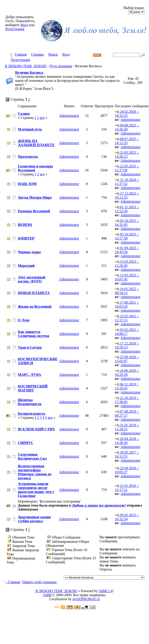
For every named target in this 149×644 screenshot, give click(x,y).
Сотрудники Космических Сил (32, 456)
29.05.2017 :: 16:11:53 (127, 454)
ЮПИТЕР (26, 238)
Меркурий (26, 266)
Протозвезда (28, 157)
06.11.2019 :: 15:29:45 (127, 386)
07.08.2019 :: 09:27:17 (127, 414)
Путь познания (61, 66)
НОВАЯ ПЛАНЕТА (34, 293)
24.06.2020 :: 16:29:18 (127, 373)
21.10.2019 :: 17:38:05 (127, 400)
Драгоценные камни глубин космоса (34, 519)
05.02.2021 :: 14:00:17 (127, 332)
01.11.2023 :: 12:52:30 (127, 209)
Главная (21, 55)
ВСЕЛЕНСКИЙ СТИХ (36, 429)
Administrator (69, 116)
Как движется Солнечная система (33, 334)
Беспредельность (32, 414)
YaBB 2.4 (106, 591)
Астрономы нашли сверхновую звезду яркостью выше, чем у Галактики (36, 490)
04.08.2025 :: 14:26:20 (127, 127)
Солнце (24, 114)
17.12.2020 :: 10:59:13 (127, 345)
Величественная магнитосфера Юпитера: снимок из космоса (35, 472)
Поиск (53, 55)
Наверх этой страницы (39, 582)
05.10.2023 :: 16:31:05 (127, 223)
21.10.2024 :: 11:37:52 (127, 182)
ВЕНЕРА (25, 225)
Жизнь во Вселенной (35, 306)
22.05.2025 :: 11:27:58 (127, 168)
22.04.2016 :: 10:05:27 (127, 470)
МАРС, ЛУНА (29, 375)
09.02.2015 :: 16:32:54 (127, 517)
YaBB (47, 595)
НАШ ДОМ (27, 184)
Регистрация (15, 29)
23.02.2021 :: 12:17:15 (127, 318)
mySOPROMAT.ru (86, 599)
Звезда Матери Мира (35, 197)
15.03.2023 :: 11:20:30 (127, 264)
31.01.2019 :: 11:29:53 (127, 427)
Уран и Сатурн (30, 347)
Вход (24, 25)
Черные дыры (29, 252)
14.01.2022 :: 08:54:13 (127, 291)
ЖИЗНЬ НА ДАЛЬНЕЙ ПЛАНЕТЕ (36, 143)
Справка (38, 55)
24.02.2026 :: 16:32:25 (127, 114)
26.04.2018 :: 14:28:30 (127, 441)
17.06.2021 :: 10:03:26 (127, 304)
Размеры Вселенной (34, 211)
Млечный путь (30, 129)
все (42, 118)
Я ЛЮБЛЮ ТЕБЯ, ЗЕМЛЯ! (26, 66)
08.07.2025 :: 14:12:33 (127, 141)
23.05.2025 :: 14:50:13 (127, 155)
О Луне (24, 320)
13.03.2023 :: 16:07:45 (127, 277)
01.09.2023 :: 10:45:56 (127, 250)
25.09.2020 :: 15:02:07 (127, 359)
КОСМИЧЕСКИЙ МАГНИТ (33, 388)
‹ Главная (13, 582)
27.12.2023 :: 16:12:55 (127, 195)
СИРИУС (26, 443)
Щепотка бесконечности (30, 402)
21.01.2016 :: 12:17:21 (127, 488)
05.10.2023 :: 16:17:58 (127, 236)
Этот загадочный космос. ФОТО (32, 279)
